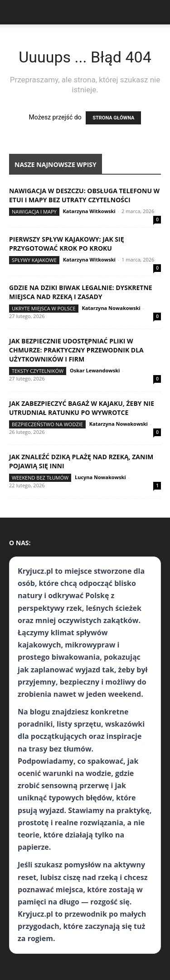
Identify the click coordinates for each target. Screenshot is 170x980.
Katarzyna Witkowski (89, 211)
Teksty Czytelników (38, 371)
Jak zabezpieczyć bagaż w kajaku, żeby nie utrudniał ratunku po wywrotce (82, 408)
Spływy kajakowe (34, 260)
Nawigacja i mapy (34, 212)
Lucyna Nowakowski (100, 477)
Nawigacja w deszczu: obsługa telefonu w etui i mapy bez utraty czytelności (84, 195)
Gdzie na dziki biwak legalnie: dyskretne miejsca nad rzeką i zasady (81, 292)
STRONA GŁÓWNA (113, 118)
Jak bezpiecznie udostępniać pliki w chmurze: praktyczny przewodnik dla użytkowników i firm (76, 350)
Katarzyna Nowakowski (111, 308)
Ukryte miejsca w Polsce (44, 308)
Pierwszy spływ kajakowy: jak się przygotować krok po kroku (67, 244)
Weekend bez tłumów (40, 478)
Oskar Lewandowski (95, 370)
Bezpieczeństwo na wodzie (47, 424)
